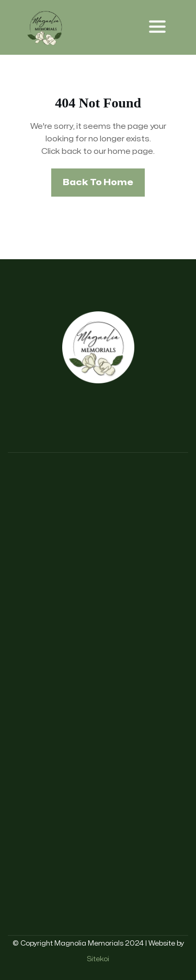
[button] (157, 27)
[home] (46, 27)
